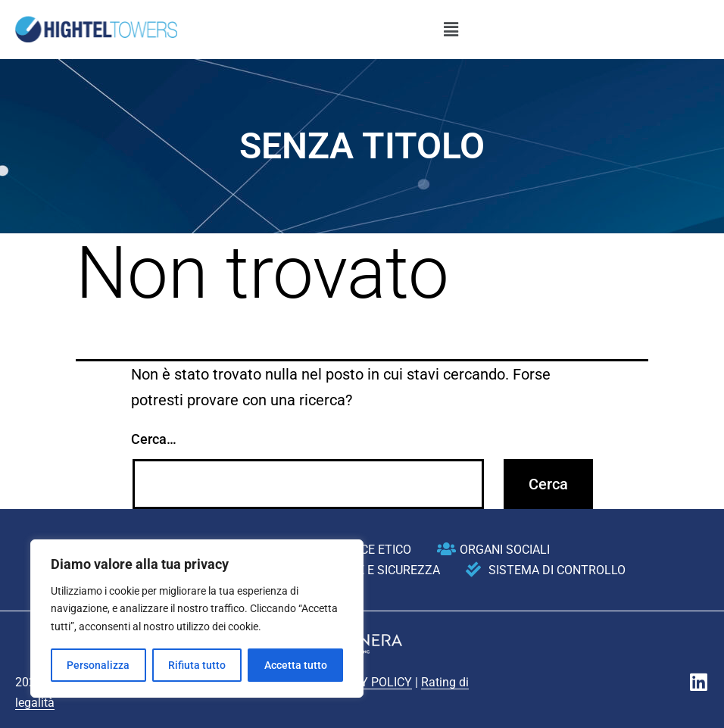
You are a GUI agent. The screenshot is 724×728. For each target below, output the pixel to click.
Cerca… (154, 439)
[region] (197, 619)
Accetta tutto (296, 665)
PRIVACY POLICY (366, 682)
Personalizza (98, 665)
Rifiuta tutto (197, 665)
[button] (451, 30)
